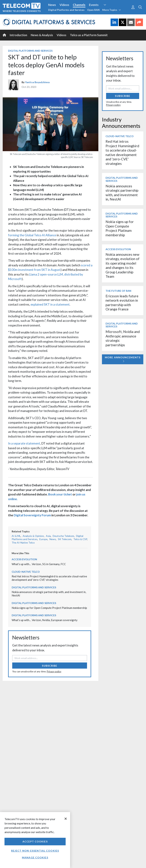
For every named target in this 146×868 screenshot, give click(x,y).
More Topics (112, 10)
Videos (64, 5)
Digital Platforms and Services (66, 10)
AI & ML (16, 536)
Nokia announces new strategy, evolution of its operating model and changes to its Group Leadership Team (123, 265)
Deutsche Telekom (63, 536)
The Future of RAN (118, 291)
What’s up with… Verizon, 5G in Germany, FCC (39, 564)
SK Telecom (65, 539)
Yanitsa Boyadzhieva (37, 82)
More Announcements (123, 359)
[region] (35, 840)
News (52, 5)
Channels (79, 5)
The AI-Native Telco (23, 543)
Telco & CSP (80, 539)
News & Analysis (42, 35)
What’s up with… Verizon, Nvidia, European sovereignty (45, 620)
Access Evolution (24, 559)
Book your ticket (60, 494)
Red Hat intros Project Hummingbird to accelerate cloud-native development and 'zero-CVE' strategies (49, 578)
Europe (43, 539)
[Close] (66, 819)
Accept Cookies (35, 841)
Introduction (18, 35)
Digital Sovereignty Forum (32, 515)
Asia (48, 536)
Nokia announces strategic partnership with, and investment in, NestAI (122, 193)
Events (94, 5)
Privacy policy (54, 671)
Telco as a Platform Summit (89, 35)
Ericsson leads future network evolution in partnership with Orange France (122, 303)
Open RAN (93, 10)
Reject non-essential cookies (35, 851)
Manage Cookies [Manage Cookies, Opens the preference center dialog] (35, 857)
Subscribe (50, 666)
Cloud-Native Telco (26, 572)
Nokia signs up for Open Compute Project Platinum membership (49, 608)
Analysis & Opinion (33, 536)
